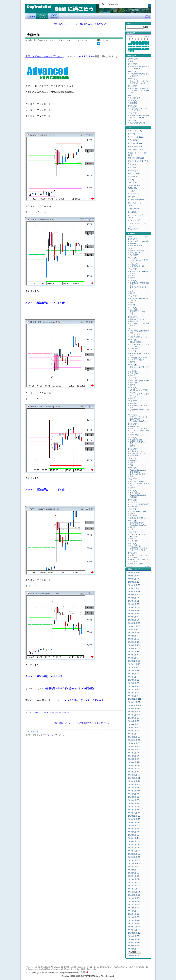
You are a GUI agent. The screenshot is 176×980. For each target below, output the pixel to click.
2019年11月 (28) (134, 588)
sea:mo (133, 243)
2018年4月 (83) (134, 648)
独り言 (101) (133, 177)
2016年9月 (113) (134, 708)
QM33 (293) (132, 226)
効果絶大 (133, 461)
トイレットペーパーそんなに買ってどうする (139, 82)
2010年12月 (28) (134, 927)
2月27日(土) (132, 258)
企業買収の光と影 (137, 266)
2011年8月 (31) (134, 901)
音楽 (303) (132, 164)
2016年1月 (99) (134, 734)
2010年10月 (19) (134, 933)
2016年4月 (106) (134, 724)
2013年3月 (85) (134, 841)
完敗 (132, 465)
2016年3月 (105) (134, 727)
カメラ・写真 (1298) (136, 137)
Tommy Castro (135, 426)
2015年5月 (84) (134, 759)
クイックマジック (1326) (137, 223)
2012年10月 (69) (134, 857)
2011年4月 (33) (134, 914)
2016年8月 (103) (134, 712)
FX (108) (131, 206)
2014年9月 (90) (134, 784)
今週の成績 (134, 264)
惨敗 (132, 276)
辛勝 (132, 476)
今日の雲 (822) (133, 140)
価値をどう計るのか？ (139, 319)
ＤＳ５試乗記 (135, 472)
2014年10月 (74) (134, 781)
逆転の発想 (134, 310)
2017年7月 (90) (134, 677)
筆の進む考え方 (136, 246)
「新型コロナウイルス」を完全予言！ (139, 109)
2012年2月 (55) (134, 882)
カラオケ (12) (133, 171)
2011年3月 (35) (134, 917)
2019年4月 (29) (134, 610)
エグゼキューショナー (50, 712)
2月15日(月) (132, 401)
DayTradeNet (39, 7)
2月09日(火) (132, 468)
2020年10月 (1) (134, 573)
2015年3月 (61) (134, 765)
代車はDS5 (134, 497)
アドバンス (37, 712)
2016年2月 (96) (134, 731)
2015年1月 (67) (134, 772)
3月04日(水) (132, 86)
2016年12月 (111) (135, 699)
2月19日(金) (132, 351)
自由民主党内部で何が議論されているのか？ (139, 117)
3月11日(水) (132, 64)
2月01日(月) (132, 553)
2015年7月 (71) (134, 753)
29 (132, 51)
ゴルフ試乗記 (135, 493)
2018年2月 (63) (134, 655)
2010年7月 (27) (134, 942)
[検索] (123, 4)
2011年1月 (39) (134, 924)
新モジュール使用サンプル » (97, 24)
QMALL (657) (133, 229)
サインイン (49, 735)
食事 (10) (131, 134)
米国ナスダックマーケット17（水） (44, 56)
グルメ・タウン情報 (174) (138, 161)
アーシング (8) (133, 194)
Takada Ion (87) (134, 185)
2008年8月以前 (134, 955)
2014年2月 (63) (134, 807)
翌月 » (147, 36)
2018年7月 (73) (134, 639)
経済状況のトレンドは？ (139, 548)
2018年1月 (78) (134, 658)
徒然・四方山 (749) (135, 150)
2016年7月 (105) (134, 715)
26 (144, 49)
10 (138, 44)
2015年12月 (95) (134, 737)
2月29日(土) (132, 101)
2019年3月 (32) (134, 614)
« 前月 (130, 36)
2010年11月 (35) (134, 930)
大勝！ (133, 291)
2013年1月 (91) (134, 848)
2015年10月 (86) (134, 743)
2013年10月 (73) (134, 819)
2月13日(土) (132, 424)
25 (141, 49)
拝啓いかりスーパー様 (139, 417)
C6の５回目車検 (136, 342)
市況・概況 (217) (134, 203)
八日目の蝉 (134, 255)
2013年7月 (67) (134, 829)
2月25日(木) (132, 281)
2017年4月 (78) (134, 686)
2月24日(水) (132, 296)
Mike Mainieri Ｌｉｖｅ (139, 337)
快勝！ (133, 314)
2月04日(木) (132, 521)
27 (147, 49)
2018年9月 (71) (134, 633)
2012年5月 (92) (134, 873)
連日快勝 (133, 516)
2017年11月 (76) (134, 664)
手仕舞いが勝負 (136, 440)
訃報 (132, 61)
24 (138, 49)
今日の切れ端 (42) (135, 143)
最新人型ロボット (137, 253)
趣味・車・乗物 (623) (136, 158)
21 (129, 49)
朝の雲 (133, 278)
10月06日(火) (133, 59)
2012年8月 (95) (134, 863)
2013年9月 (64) (134, 822)
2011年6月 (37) (134, 908)
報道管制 (133, 403)
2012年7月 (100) (134, 867)
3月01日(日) (132, 95)
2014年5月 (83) (134, 797)
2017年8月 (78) (134, 674)
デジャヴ (133, 502)
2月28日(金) (132, 106)
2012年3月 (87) (134, 879)
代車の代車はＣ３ (137, 451)
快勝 (132, 529)
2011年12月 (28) (134, 889)
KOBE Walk (53, 16)
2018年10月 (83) (134, 629)
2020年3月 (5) (133, 576)
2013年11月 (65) (134, 816)
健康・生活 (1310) (135, 131)
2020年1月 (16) (134, 582)
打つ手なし (134, 444)
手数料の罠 (134, 321)
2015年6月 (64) (134, 756)
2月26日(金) (132, 269)
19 (144, 46)
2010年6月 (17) (134, 946)
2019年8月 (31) (134, 598)
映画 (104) (132, 167)
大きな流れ (134, 557)
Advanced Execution (138, 470)
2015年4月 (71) (134, 762)
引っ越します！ (136, 98)
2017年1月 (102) (134, 696)
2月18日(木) (132, 365)
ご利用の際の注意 (148, 16)
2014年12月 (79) (134, 775)
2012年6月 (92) (134, 870)
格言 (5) (131, 180)
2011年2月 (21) (134, 920)
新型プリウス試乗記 (138, 482)
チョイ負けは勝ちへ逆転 (139, 381)
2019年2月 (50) (134, 617)
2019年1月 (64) (134, 620)
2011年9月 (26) (134, 898)
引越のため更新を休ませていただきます (139, 67)
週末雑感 (133, 103)
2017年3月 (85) (134, 690)
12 (144, 44)
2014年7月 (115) (134, 791)
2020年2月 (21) (134, 579)
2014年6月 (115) (134, 794)
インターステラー (137, 335)
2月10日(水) (132, 458)
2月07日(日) (132, 491)
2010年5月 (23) (134, 949)
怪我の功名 (134, 455)
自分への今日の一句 (138, 453)
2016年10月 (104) (135, 705)
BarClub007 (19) (134, 174)
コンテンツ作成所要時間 (139, 504)
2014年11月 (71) (134, 778)
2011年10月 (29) (134, 895)
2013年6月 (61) (134, 832)
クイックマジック (65, 712)
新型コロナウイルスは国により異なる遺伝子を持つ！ (139, 90)
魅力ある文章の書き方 (139, 474)
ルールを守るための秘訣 (139, 241)
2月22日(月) (132, 317)
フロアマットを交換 (138, 312)
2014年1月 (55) (134, 810)
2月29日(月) (132, 239)
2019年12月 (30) (134, 585)
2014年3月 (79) (134, 803)
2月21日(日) (132, 328)
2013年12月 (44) (134, 813)
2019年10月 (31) (134, 591)
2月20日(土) (132, 340)
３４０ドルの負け (137, 360)
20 (147, 46)
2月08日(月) (132, 479)
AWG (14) (132, 197)
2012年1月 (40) (134, 886)
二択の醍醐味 (135, 419)
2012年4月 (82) (134, 876)
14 (129, 46)
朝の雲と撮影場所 (137, 251)
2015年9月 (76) (134, 746)
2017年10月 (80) (134, 667)
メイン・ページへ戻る (74, 24)
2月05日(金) (132, 509)
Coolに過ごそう (42, 16)
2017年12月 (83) (134, 661)
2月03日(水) (132, 532)
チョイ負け (134, 383)
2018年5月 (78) (134, 645)
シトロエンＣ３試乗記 (139, 428)
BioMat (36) (132, 188)
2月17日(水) (132, 378)
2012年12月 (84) (134, 851)
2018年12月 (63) (134, 623)
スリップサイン (136, 546)
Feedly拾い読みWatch (138, 358)
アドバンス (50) (134, 220)
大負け (133, 305)
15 (132, 46)
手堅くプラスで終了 (138, 550)
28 (129, 51)
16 (135, 46)
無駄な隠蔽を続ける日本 (139, 123)
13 (147, 44)
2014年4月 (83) (134, 800)
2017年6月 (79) (134, 680)
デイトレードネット (32, 16)
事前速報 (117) (133, 212)
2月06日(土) (132, 500)
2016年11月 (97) (134, 702)
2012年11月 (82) (134, 854)
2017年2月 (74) (134, 693)
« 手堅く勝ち (57, 24)
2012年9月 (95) (134, 860)
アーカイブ (135, 569)
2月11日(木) (132, 449)
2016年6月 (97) (134, 718)
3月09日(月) (132, 71)
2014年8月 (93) (134, 788)
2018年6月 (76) (134, 642)
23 (135, 49)
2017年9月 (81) (134, 671)
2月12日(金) (132, 438)
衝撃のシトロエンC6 (138, 518)
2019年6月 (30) (134, 604)
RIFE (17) (131, 191)
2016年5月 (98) (134, 721)
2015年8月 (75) (134, 750)
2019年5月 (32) (134, 607)
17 (138, 46)
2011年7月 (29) (134, 905)
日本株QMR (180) (135, 209)
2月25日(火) (132, 120)
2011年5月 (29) (134, 911)
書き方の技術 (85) (135, 146)
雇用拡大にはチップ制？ (139, 564)
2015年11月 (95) (134, 740)
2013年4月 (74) (134, 838)
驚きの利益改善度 (137, 523)
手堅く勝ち (134, 373)
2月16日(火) (132, 388)
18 (141, 46)
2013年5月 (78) (134, 835)
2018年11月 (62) (134, 626)
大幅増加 (133, 371)
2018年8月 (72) (134, 636)
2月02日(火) (132, 544)
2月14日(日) (132, 415)
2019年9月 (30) (134, 595)
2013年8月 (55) (134, 825)
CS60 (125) (132, 183)
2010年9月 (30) (134, 936)
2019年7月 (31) (134, 601)
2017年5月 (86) (134, 683)
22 (132, 49)
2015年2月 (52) (134, 769)
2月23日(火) (132, 308)
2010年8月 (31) (134, 939)
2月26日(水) (132, 113)
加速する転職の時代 (138, 442)
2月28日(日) (132, 248)
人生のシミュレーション (139, 555)
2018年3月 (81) (134, 652)
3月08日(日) (132, 79)
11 (141, 44)
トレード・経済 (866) (136, 200)
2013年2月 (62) (134, 844)
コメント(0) (104, 40)
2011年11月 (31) (134, 892)
